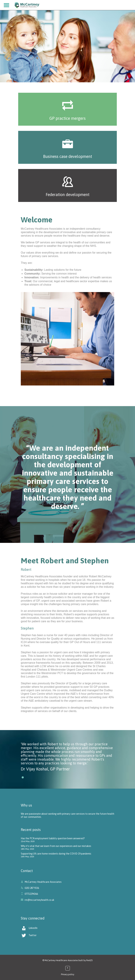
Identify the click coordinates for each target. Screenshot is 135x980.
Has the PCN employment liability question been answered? (53, 838)
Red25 (90, 960)
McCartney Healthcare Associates (61, 960)
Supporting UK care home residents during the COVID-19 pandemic (56, 854)
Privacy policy (68, 974)
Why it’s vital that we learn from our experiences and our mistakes (56, 846)
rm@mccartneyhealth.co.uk (38, 900)
